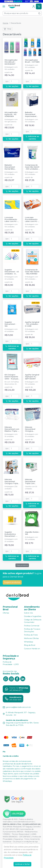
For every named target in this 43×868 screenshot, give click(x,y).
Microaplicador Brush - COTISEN (32, 61)
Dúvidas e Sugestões (33, 616)
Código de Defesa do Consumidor (33, 621)
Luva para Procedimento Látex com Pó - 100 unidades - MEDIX (31, 220)
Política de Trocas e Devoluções (32, 630)
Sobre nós (28, 613)
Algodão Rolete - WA (32, 533)
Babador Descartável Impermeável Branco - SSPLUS (32, 114)
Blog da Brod (30, 645)
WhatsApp (29, 642)
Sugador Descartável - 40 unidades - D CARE (12, 272)
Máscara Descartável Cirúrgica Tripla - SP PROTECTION (12, 482)
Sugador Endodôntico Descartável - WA (10, 534)
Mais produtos (22, 565)
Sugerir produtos (12, 582)
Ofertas (6, 613)
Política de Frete (31, 635)
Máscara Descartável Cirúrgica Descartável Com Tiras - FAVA (32, 429)
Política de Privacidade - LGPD (11, 663)
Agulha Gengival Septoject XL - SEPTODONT (32, 377)
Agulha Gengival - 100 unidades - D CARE (32, 324)
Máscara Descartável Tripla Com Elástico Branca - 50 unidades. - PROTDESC (32, 482)
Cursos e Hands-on (32, 649)
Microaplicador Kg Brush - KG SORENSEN (11, 114)
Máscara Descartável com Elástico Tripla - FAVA (12, 429)
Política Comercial (32, 626)
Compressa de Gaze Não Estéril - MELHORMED (32, 272)
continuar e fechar (22, 864)
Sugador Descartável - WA (10, 324)
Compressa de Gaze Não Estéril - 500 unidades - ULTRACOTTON (32, 167)
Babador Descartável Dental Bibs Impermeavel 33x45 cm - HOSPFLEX (10, 167)
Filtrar (8, 29)
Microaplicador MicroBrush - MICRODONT (11, 62)
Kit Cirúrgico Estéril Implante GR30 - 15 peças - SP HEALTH (12, 377)
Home (5, 23)
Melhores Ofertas (31, 638)
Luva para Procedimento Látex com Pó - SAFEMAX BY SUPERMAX (11, 220)
